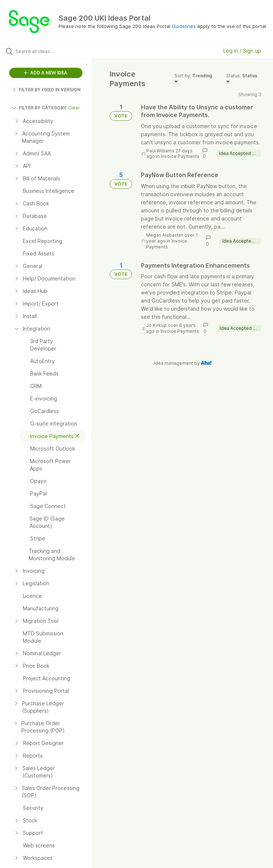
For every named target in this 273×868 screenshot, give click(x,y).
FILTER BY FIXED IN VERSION (46, 90)
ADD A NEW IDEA (46, 73)
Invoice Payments (180, 156)
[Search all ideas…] (50, 51)
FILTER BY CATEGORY (39, 108)
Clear (74, 108)
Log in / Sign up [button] (242, 51)
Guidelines (184, 26)
